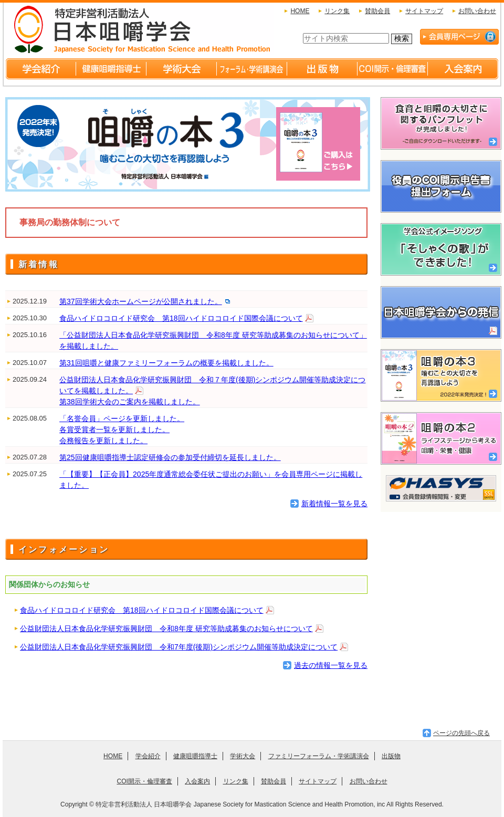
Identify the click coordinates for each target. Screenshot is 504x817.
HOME (300, 11)
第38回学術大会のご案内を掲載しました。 (130, 402)
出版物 (391, 756)
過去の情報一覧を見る (331, 665)
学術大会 (243, 756)
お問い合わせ (477, 11)
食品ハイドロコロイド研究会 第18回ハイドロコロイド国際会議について (181, 318)
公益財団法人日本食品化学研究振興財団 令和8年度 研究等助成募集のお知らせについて (166, 629)
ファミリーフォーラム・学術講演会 (319, 756)
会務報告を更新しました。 (103, 441)
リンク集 (337, 11)
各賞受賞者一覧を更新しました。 (114, 430)
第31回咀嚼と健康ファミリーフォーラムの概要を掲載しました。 (166, 363)
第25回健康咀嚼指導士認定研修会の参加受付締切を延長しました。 (170, 457)
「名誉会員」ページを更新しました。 (122, 418)
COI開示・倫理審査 (144, 781)
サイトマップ (424, 11)
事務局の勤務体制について (70, 222)
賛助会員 (377, 11)
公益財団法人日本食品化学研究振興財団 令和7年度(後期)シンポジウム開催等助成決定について (179, 647)
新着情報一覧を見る (334, 504)
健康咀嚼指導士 (195, 756)
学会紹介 (148, 756)
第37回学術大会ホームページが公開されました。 (141, 301)
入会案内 (197, 781)
